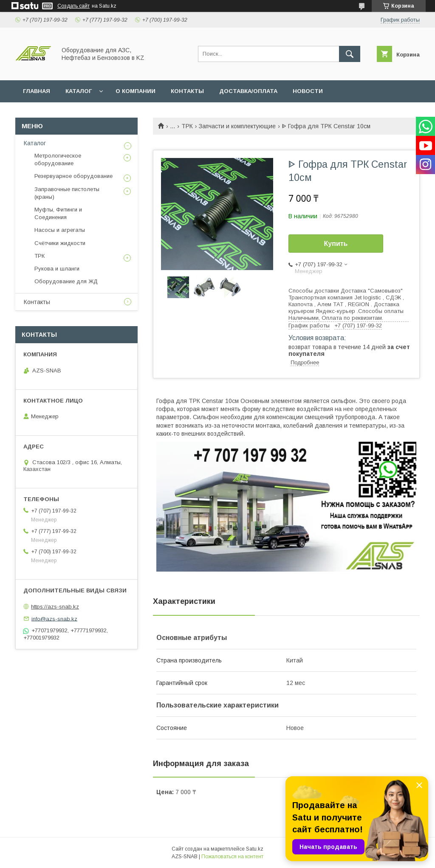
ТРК (187, 126)
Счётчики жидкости (60, 243)
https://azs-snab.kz (55, 607)
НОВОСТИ (308, 91)
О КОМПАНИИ (136, 91)
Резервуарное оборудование (73, 176)
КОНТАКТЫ (187, 91)
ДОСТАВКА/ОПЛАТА (248, 91)
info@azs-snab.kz (54, 619)
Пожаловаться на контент (232, 857)
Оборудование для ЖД (66, 281)
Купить (336, 244)
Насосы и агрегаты (60, 230)
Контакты (37, 302)
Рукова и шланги (57, 269)
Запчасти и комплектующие (237, 126)
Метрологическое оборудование (58, 159)
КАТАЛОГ (79, 91)
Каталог (35, 143)
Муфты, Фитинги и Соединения (58, 213)
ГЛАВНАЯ (37, 91)
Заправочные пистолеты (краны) (67, 193)
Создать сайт (73, 6)
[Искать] (350, 54)
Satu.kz (255, 849)
